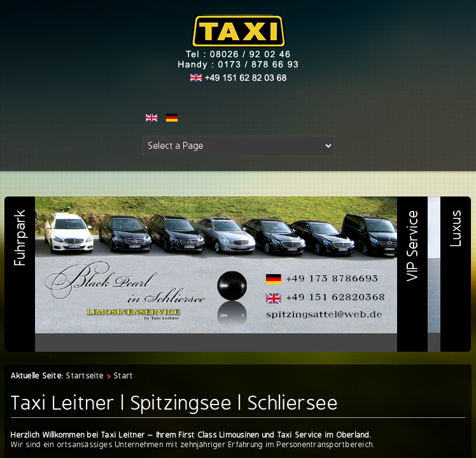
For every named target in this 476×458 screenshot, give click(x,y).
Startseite (85, 376)
